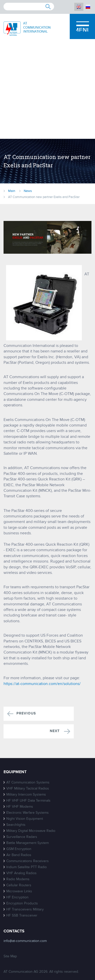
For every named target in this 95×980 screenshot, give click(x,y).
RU (88, 7)
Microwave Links (19, 891)
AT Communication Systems (28, 782)
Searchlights (16, 825)
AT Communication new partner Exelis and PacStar (44, 197)
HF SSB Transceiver (22, 915)
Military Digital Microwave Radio (31, 831)
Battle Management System (28, 843)
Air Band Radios (19, 855)
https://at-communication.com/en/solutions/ (42, 684)
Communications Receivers (28, 861)
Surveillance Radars (22, 837)
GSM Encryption (19, 849)
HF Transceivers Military (25, 909)
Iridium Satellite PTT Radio (27, 867)
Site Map (10, 956)
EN (79, 7)
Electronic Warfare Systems (28, 813)
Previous (26, 714)
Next (55, 731)
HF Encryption (17, 897)
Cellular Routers (19, 885)
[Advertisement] (47, 89)
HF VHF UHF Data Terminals (28, 801)
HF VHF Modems (20, 807)
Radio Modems (18, 879)
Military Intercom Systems (26, 794)
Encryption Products (22, 903)
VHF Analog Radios (21, 873)
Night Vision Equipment (25, 819)
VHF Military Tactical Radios (28, 788)
